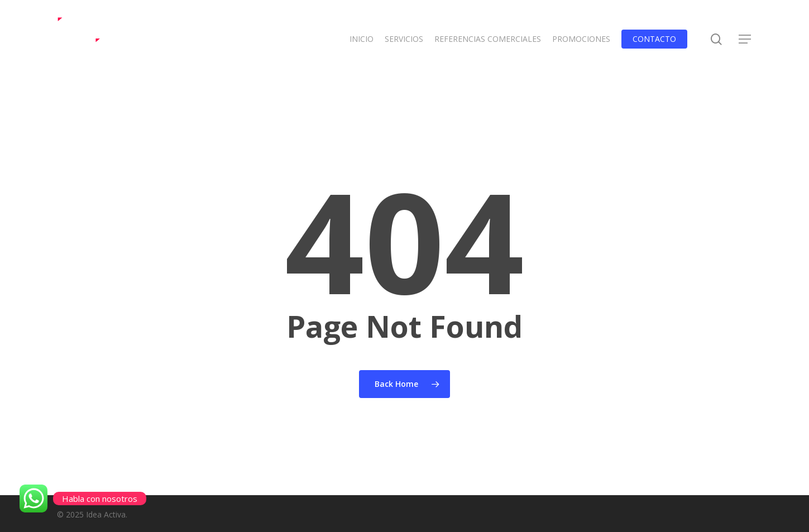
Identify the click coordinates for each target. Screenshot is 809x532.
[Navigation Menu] (745, 39)
